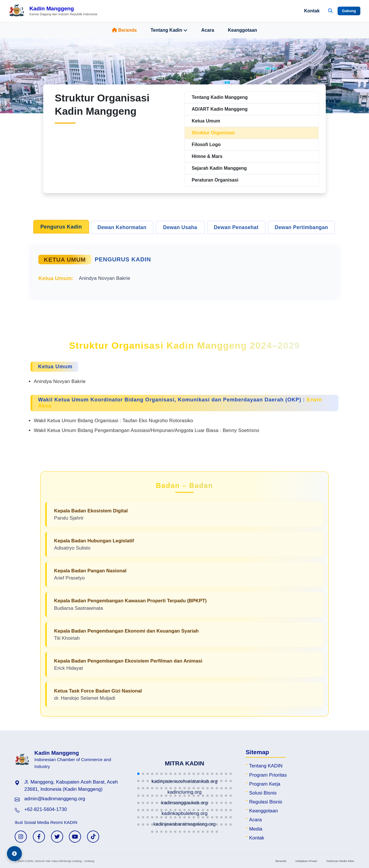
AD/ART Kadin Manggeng (220, 109)
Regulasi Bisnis (266, 802)
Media (256, 829)
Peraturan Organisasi (215, 180)
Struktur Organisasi (213, 133)
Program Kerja (265, 784)
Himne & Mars (207, 156)
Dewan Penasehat (236, 227)
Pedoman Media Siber (340, 861)
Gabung (349, 11)
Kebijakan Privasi (306, 861)
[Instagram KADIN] (21, 837)
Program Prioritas (268, 775)
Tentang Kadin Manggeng (220, 97)
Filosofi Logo (206, 145)
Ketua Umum (206, 121)
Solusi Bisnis (263, 793)
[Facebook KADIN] (39, 837)
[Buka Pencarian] (330, 11)
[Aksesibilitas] (14, 854)
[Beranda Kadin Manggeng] (53, 11)
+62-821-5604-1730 (46, 809)
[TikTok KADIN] (93, 837)
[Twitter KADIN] (57, 837)
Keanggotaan (243, 30)
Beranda (124, 30)
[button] (138, 774)
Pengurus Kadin (61, 227)
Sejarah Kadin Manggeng (219, 168)
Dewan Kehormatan (122, 227)
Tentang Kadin (169, 30)
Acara (208, 30)
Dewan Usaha (180, 227)
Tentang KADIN (266, 766)
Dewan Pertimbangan (301, 227)
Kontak (312, 11)
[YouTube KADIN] (75, 837)
